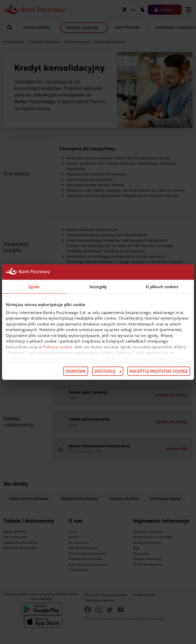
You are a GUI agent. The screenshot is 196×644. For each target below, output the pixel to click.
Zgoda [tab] (34, 286)
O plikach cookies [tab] (162, 286)
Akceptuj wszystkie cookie (159, 371)
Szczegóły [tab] (98, 286)
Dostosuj (108, 371)
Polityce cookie (58, 347)
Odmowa (76, 371)
